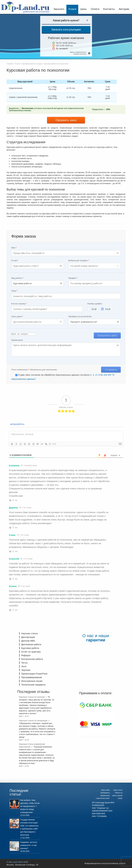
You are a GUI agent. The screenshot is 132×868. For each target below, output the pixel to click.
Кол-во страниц (19, 304)
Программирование (32, 677)
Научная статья (29, 633)
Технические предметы (33, 685)
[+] (54, 444)
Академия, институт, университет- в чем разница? (29, 845)
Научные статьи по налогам (32, 697)
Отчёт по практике (31, 652)
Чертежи (26, 670)
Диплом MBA (28, 641)
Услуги (72, 9)
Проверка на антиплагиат (80, 316)
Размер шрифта (95, 304)
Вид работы (17, 278)
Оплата (95, 9)
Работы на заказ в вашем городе (117, 796)
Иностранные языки (32, 681)
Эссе (24, 666)
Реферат (26, 655)
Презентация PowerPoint (34, 674)
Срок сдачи (17, 316)
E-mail (15, 261)
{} (50, 444)
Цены (84, 9)
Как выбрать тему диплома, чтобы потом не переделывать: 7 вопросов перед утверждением (30, 806)
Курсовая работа (30, 648)
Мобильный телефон (79, 261)
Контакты (109, 9)
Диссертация (28, 637)
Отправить (111, 370)
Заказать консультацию (66, 29)
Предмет (73, 278)
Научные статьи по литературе (33, 721)
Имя (14, 248)
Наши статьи (118, 790)
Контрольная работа (32, 659)
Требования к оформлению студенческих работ (103, 796)
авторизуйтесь (17, 424)
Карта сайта (106, 790)
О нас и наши (96, 638)
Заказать (59, 9)
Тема (14, 291)
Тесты (24, 663)
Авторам (124, 9)
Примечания (17, 340)
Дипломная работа (31, 644)
